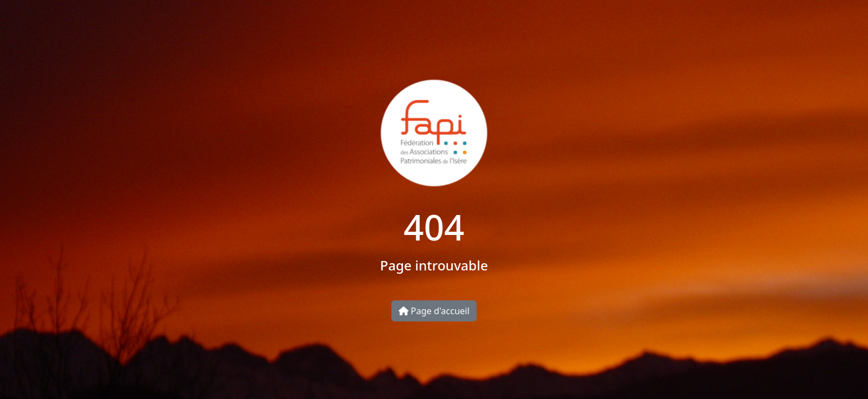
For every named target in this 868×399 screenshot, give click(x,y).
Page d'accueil (434, 311)
